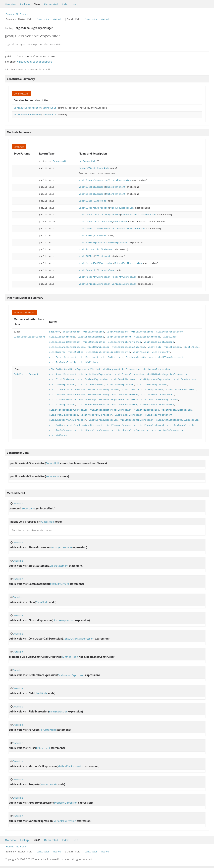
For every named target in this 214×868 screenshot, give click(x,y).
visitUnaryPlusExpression (133, 430)
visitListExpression (62, 405)
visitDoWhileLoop (98, 347)
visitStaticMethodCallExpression (177, 420)
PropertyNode (106, 270)
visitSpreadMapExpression (137, 420)
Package (25, 4)
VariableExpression (124, 284)
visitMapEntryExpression (94, 405)
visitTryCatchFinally (63, 362)
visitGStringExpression (114, 400)
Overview (11, 4)
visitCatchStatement (92, 194)
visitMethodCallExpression (96, 263)
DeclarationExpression (130, 229)
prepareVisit (87, 168)
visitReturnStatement (63, 357)
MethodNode (120, 222)
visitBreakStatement (91, 337)
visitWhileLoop (89, 362)
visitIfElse (86, 256)
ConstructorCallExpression (139, 215)
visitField (86, 236)
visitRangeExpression (129, 415)
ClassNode (103, 168)
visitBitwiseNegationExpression (167, 374)
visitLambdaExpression (164, 400)
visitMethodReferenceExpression (111, 410)
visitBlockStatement (92, 187)
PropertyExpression (124, 277)
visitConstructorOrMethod (95, 222)
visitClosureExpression (94, 208)
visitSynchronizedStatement (137, 357)
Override (18, 503)
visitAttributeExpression (96, 374)
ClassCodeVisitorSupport (35, 62)
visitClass (86, 201)
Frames (10, 14)
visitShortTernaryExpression (67, 420)
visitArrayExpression (156, 369)
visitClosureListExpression (67, 390)
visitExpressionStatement (129, 347)
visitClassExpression (120, 385)
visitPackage (141, 352)
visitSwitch (109, 357)
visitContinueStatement (159, 342)
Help (75, 4)
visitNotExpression (146, 410)
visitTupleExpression (63, 430)
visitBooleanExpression (93, 379)
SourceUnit (49, 108)
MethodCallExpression (128, 263)
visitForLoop (87, 249)
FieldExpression (118, 243)
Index (65, 4)
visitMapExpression (125, 405)
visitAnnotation (94, 332)
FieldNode (100, 236)
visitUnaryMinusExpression (96, 430)
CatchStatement (116, 194)
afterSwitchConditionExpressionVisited (74, 369)
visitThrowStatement (171, 357)
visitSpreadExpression (103, 420)
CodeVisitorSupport (26, 374)
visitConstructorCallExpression (99, 215)
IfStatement (103, 256)
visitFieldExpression (92, 243)
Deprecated (51, 4)
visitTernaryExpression (120, 425)
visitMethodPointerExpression (68, 410)
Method (57, 19)
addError (55, 332)
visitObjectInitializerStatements (108, 352)
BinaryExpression (120, 180)
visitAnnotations (118, 332)
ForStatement (105, 249)
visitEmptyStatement (125, 395)
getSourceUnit (88, 161)
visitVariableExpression (95, 284)
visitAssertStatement (170, 332)
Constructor (43, 19)
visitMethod (76, 352)
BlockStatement (116, 187)
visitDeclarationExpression (97, 229)
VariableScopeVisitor (27, 108)
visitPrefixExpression (63, 415)
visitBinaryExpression (93, 180)
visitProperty (88, 270)
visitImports (57, 352)
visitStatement (89, 357)
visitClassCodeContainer (65, 342)
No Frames (22, 14)
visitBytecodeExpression (155, 379)
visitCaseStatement (119, 337)
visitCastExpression (62, 385)
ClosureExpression (122, 208)
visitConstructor (94, 342)
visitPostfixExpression (177, 410)
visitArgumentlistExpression (121, 369)
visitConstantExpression (103, 390)
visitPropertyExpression (95, 277)
